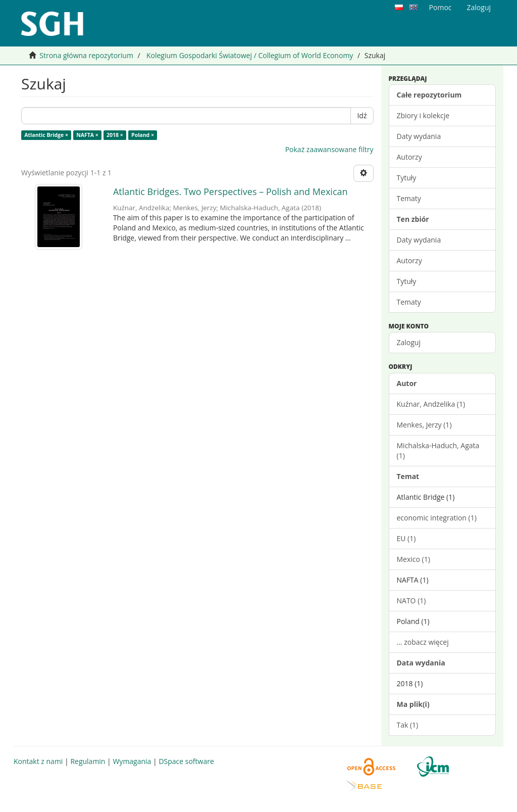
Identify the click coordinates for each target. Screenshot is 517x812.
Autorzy (409, 157)
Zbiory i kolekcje (423, 115)
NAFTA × (87, 135)
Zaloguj (409, 342)
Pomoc (441, 7)
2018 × (115, 135)
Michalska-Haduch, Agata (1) (438, 450)
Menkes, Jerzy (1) (424, 425)
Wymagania (132, 761)
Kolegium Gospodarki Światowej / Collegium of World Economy (250, 55)
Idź (362, 115)
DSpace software (186, 761)
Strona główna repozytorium (86, 55)
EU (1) (406, 538)
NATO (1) (411, 601)
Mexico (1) (413, 559)
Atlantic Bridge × (46, 135)
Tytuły (407, 178)
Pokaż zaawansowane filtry (329, 149)
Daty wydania (419, 136)
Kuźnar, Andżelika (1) (431, 404)
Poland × (143, 135)
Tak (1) (408, 725)
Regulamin (88, 761)
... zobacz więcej (423, 642)
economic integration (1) (437, 518)
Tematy (409, 198)
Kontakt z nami (38, 761)
